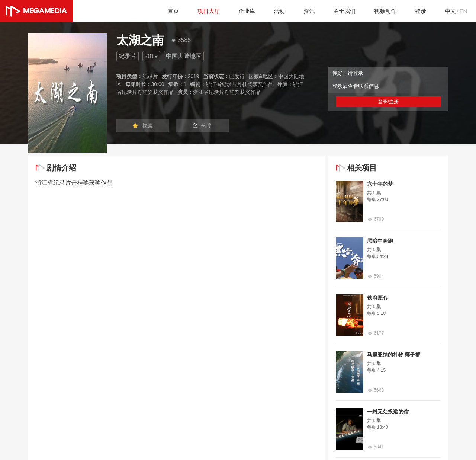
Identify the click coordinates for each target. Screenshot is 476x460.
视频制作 (382, 11)
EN (463, 11)
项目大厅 (200, 11)
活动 (273, 11)
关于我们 (340, 11)
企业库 (239, 11)
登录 (418, 11)
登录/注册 (388, 102)
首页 (163, 11)
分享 (208, 126)
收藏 (144, 126)
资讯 (303, 11)
